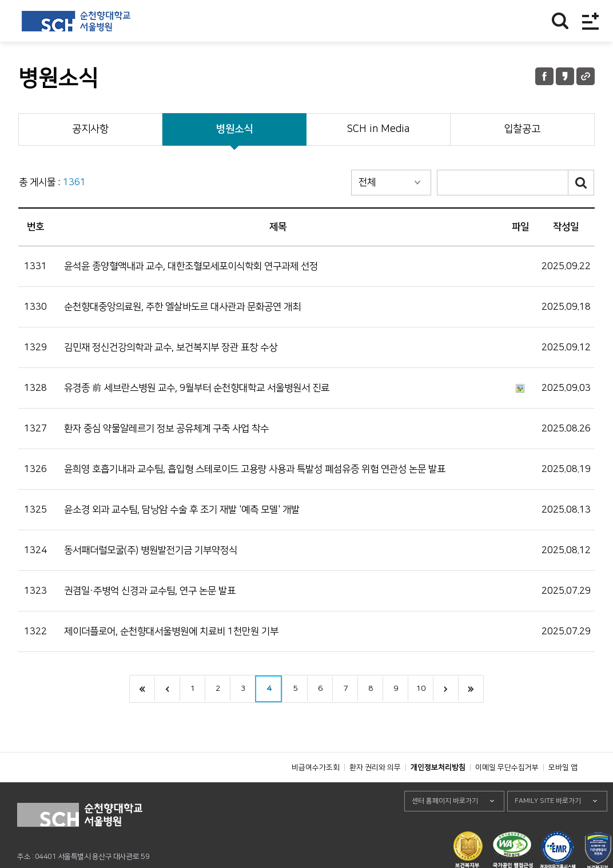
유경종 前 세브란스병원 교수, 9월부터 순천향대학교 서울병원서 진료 (197, 388)
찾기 (560, 21)
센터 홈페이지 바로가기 (445, 827)
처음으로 (142, 689)
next (445, 689)
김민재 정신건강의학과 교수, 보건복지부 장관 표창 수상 (171, 347)
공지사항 (90, 129)
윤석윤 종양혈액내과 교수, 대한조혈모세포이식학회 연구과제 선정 (191, 266)
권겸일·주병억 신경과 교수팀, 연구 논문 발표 (150, 591)
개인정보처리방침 (438, 793)
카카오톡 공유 (565, 76)
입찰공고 (522, 129)
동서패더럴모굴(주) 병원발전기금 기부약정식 (151, 550)
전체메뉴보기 (590, 21)
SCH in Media (378, 129)
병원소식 (234, 129)
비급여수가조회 (316, 793)
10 (421, 689)
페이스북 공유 (544, 76)
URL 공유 (586, 76)
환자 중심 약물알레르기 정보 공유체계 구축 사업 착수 (166, 429)
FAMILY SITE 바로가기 (548, 827)
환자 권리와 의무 (375, 793)
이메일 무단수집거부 (507, 793)
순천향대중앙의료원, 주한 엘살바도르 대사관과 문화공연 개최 (182, 307)
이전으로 (167, 689)
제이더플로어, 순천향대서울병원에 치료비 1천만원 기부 (171, 631)
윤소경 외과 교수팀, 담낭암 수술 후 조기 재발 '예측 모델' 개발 (182, 510)
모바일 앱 (563, 793)
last (471, 689)
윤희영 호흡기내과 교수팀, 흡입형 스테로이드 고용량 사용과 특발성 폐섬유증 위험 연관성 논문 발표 (255, 469)
